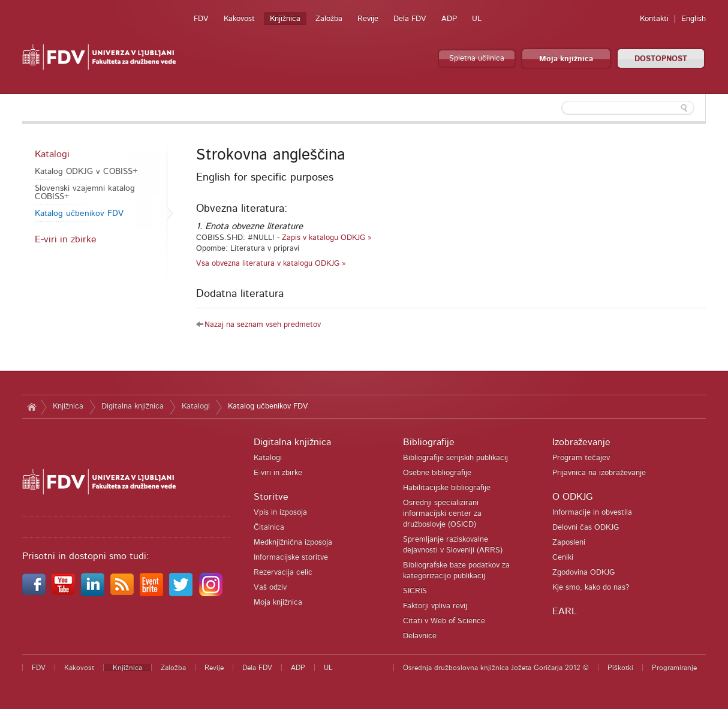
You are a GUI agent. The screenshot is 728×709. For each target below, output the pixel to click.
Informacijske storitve (291, 558)
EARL (565, 611)
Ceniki (563, 558)
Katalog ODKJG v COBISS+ (86, 172)
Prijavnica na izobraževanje (599, 473)
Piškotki (620, 668)
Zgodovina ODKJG (583, 573)
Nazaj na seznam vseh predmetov (263, 325)
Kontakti (654, 19)
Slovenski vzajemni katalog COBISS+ (85, 193)
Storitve (271, 497)
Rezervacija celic (283, 573)
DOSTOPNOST (661, 59)
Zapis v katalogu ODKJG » (327, 238)
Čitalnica (269, 528)
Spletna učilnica (477, 58)
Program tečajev (581, 458)
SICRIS (415, 591)
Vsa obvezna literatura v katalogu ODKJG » (271, 264)
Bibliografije (429, 442)
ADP (449, 19)
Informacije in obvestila (592, 513)
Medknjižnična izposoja (293, 543)
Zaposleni (569, 543)
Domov (31, 407)
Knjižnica (285, 19)
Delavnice (420, 636)
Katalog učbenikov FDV (79, 214)
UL (477, 19)
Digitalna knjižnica (133, 406)
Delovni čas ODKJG (586, 528)
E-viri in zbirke (66, 239)
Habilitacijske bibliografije (447, 488)
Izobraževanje (581, 442)
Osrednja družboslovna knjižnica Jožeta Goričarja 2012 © (496, 668)
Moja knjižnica (566, 59)
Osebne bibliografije (437, 473)
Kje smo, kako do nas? (591, 588)
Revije (368, 19)
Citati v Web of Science (444, 621)
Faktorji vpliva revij (435, 606)
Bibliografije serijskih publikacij (455, 458)
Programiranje (674, 668)
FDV (201, 19)
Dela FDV (410, 19)
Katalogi (52, 154)
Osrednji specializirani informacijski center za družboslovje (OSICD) (442, 514)
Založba (329, 19)
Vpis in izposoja (280, 513)
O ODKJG (572, 497)
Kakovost (239, 19)
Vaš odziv (270, 588)
